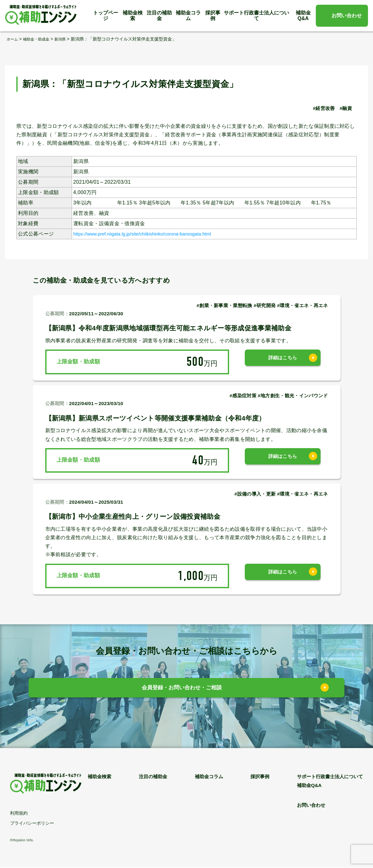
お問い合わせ (347, 16)
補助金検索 (133, 16)
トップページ (106, 16)
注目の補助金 (159, 16)
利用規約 (19, 814)
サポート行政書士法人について (256, 16)
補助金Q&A (303, 16)
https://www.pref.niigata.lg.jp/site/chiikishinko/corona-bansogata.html (153, 234)
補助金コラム (188, 16)
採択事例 (213, 16)
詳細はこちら (283, 362)
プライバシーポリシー (32, 823)
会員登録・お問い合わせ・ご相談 (182, 689)
